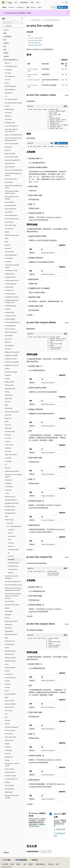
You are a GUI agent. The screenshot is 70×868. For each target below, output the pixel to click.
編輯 (66, 95)
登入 (67, 2)
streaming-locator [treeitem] (13, 566)
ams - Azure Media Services (51, 20)
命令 (29, 35)
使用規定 (51, 864)
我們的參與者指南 (37, 825)
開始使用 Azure (62, 7)
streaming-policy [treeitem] (13, 569)
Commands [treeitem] (10, 523)
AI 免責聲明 (5, 864)
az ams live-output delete (35, 40)
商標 (57, 864)
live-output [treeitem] (11, 559)
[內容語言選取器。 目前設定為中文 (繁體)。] (6, 860)
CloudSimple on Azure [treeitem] (11, 270)
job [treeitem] (9, 553)
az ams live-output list (34, 43)
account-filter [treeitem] (12, 536)
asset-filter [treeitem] (11, 543)
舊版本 (12, 864)
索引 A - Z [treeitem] (8, 63)
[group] (48, 119)
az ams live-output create (35, 38)
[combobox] (12, 22)
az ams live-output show (35, 45)
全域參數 (30, 315)
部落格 (18, 864)
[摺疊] (22, 19)
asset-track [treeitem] (11, 546)
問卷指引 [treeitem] (6, 53)
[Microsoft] (3, 2)
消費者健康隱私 (40, 864)
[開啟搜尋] (63, 2)
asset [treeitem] (9, 539)
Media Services (36, 20)
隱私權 (30, 864)
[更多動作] (67, 20)
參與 (25, 864)
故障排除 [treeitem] (6, 56)
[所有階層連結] (28, 20)
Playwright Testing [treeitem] (10, 661)
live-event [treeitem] (11, 556)
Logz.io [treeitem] (7, 493)
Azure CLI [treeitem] (6, 30)
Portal (54, 7)
